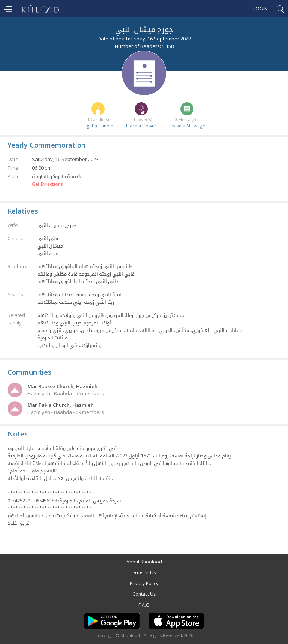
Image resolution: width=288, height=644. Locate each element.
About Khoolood (144, 562)
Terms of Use (144, 573)
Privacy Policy (144, 583)
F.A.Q (144, 605)
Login (261, 9)
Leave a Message (187, 126)
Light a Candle (98, 126)
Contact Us (144, 594)
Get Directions (47, 184)
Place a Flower (141, 126)
